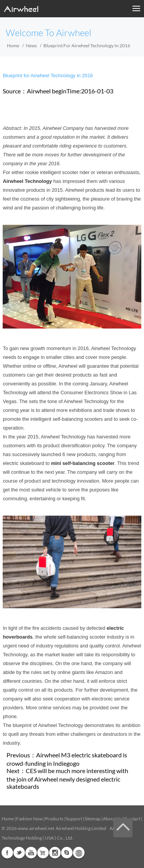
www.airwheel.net (36, 828)
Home (13, 46)
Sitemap (93, 819)
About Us (112, 819)
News (31, 46)
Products (54, 819)
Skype (67, 853)
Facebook (7, 853)
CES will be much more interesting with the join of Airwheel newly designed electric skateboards (67, 778)
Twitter (19, 853)
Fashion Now (29, 819)
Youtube (31, 853)
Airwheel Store (43, 853)
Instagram (55, 853)
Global (79, 853)
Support (74, 819)
